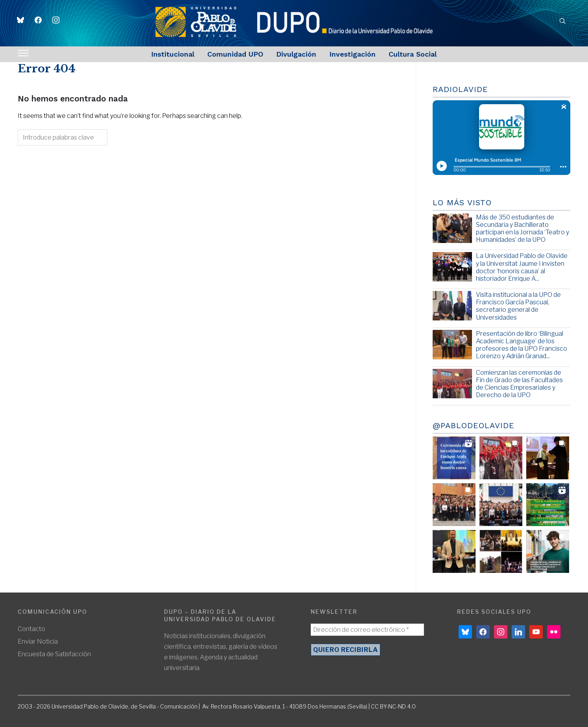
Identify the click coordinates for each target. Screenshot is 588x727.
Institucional (173, 54)
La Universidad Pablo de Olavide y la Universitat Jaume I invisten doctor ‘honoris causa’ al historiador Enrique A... (522, 267)
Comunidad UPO (235, 54)
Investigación (352, 54)
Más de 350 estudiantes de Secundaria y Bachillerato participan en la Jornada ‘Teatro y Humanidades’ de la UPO (523, 229)
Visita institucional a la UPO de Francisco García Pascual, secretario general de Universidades (518, 306)
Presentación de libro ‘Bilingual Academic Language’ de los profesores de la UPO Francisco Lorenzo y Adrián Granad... (522, 345)
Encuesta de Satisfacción (54, 654)
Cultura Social (413, 54)
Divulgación (296, 54)
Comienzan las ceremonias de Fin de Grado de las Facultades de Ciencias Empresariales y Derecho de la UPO (519, 384)
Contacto (31, 629)
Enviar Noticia (38, 641)
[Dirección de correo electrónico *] (367, 630)
